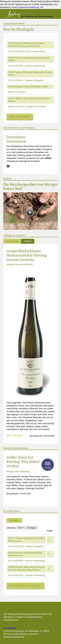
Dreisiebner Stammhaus (16, 139)
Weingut (28, 241)
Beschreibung (12, 241)
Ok (42, 7)
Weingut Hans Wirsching (18, 471)
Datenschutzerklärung (29, 7)
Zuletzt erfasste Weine (14, 23)
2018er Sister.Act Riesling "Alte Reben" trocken (23, 461)
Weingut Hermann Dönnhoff (20, 264)
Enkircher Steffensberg (35, 51)
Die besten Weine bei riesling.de (24, 586)
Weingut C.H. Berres (17, 92)
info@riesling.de (19, 634)
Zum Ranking (10, 628)
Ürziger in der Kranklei (36, 107)
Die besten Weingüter (21, 609)
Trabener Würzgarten (34, 80)
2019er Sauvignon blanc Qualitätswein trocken (28, 87)
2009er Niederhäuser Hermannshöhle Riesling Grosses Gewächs (27, 255)
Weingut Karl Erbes (16, 107)
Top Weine (14, 520)
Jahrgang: (11, 528)
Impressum (34, 634)
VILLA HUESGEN (16, 51)
